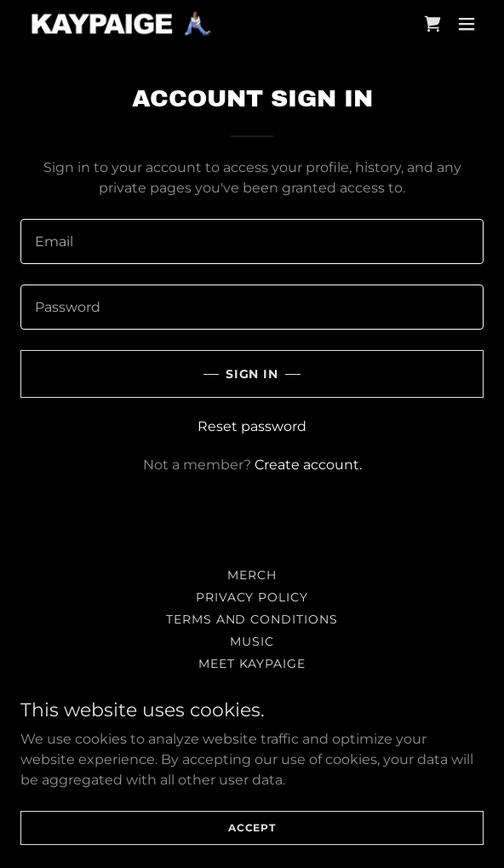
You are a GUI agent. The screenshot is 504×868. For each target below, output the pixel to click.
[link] (123, 24)
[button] (467, 24)
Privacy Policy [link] (252, 597)
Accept (252, 851)
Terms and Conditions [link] (252, 619)
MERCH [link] (252, 575)
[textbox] (252, 241)
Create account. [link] (308, 465)
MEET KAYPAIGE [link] (252, 664)
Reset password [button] (252, 426)
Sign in (252, 374)
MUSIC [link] (252, 641)
